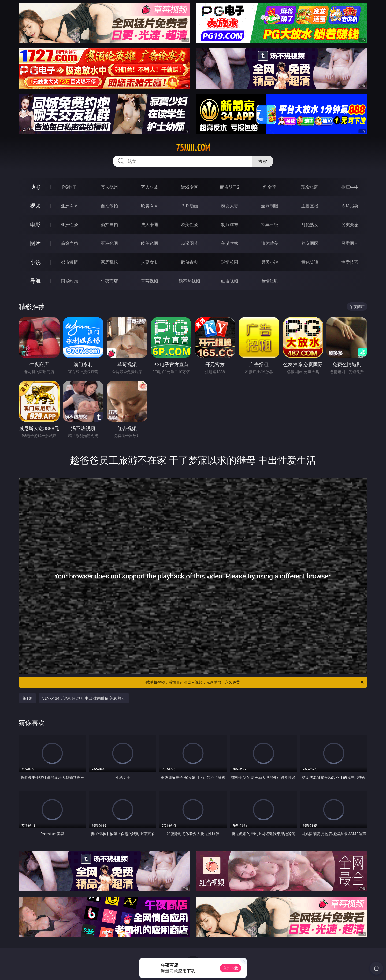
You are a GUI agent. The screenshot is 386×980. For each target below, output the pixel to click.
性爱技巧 (350, 262)
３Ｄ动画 (190, 206)
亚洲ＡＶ (69, 206)
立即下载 (231, 968)
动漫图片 (190, 243)
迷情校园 (230, 262)
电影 (35, 224)
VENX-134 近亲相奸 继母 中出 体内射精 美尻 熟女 (84, 698)
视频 (35, 206)
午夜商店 (109, 281)
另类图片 (350, 243)
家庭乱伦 (109, 262)
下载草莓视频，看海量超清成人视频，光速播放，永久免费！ (253, 682)
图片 (35, 243)
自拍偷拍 (109, 206)
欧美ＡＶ (150, 206)
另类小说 (270, 262)
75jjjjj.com (193, 148)
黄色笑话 (310, 262)
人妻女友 (150, 262)
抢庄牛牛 (350, 187)
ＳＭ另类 (350, 206)
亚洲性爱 (69, 225)
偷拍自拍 (109, 225)
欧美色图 (150, 243)
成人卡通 (150, 225)
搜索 (263, 161)
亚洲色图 (109, 243)
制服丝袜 (230, 225)
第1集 (27, 698)
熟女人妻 (230, 206)
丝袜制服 (270, 206)
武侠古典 (190, 262)
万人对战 (150, 187)
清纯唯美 (270, 243)
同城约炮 (69, 281)
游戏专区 (190, 187)
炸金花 (270, 187)
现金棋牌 (310, 187)
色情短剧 (270, 281)
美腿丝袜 (230, 243)
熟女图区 (310, 243)
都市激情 (69, 262)
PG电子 (69, 187)
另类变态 (350, 225)
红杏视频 (230, 281)
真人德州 (109, 187)
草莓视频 (150, 281)
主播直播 (310, 206)
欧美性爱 (190, 225)
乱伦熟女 (310, 225)
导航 (35, 281)
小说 (35, 262)
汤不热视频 (190, 281)
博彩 (35, 187)
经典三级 (270, 225)
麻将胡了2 (230, 187)
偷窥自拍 (69, 243)
